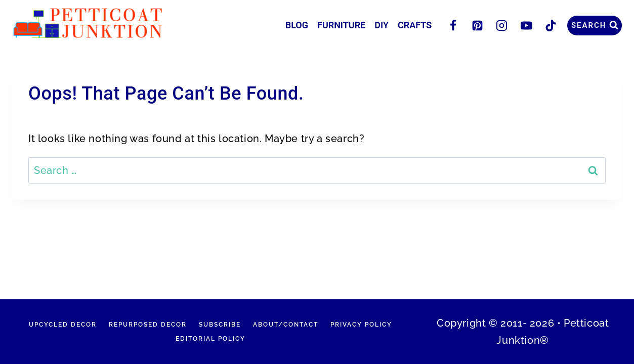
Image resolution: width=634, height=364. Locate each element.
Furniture (341, 25)
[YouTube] (526, 25)
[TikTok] (551, 25)
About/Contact (286, 325)
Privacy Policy (361, 325)
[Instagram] (502, 25)
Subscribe (220, 325)
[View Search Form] (595, 26)
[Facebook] (453, 25)
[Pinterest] (478, 25)
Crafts (415, 25)
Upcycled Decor (63, 325)
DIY (382, 25)
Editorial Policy (210, 339)
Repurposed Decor (148, 325)
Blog (297, 25)
